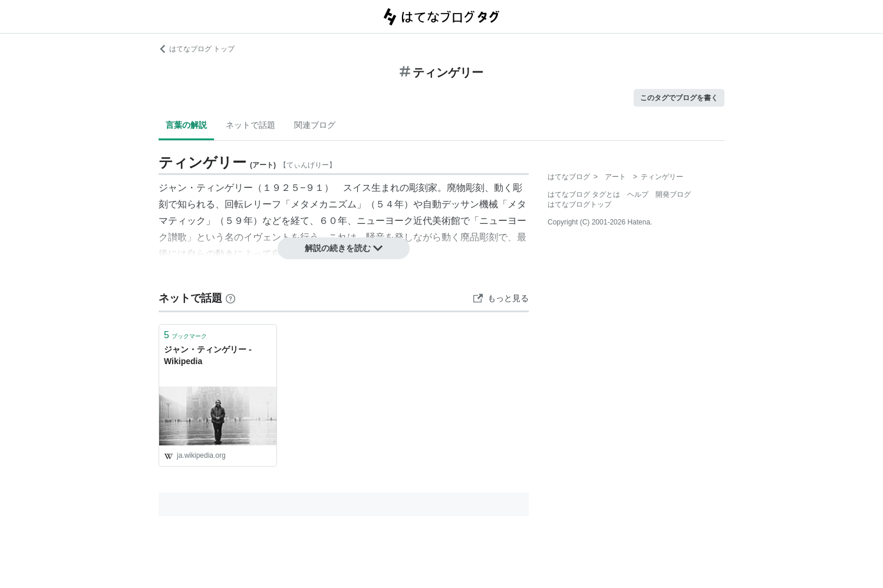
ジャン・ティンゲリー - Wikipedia (208, 355)
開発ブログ (673, 194)
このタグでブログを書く (679, 98)
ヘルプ (638, 194)
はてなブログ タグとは (584, 194)
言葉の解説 (186, 125)
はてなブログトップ (579, 204)
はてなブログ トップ (197, 49)
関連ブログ (315, 125)
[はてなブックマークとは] (230, 298)
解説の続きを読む (344, 248)
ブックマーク (185, 335)
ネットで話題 (251, 125)
